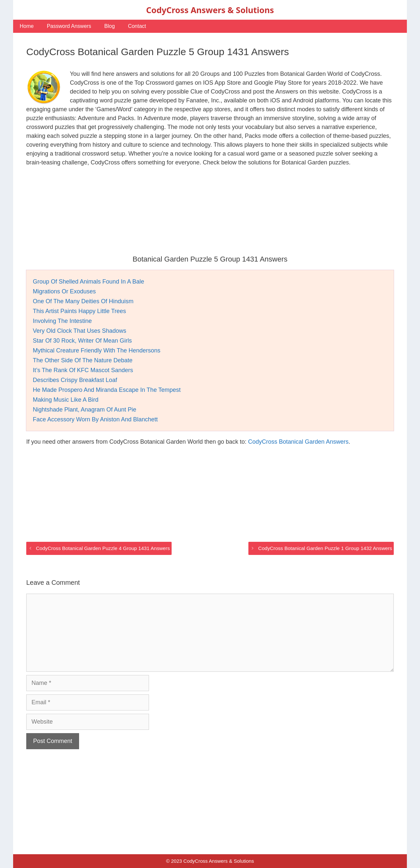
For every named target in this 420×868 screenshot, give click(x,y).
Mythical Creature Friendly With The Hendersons (97, 350)
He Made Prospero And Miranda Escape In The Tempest (107, 390)
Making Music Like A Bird (66, 400)
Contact (137, 26)
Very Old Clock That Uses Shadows (80, 331)
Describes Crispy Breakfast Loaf (75, 380)
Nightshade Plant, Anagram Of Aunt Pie (84, 410)
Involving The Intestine (62, 321)
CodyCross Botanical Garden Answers (298, 442)
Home (27, 26)
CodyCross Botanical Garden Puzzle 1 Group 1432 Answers (325, 548)
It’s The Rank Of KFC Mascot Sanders (83, 370)
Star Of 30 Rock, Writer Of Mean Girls (82, 341)
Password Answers (69, 26)
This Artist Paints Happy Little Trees (79, 311)
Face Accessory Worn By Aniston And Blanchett (95, 419)
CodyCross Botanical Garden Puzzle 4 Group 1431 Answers (103, 548)
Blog (110, 26)
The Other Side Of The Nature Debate (83, 360)
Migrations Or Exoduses (64, 291)
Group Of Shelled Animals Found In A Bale (88, 282)
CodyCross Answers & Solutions (210, 10)
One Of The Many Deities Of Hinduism (83, 301)
